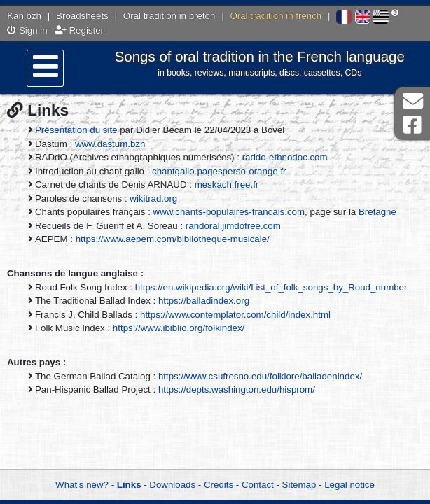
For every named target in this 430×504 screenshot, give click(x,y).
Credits (219, 485)
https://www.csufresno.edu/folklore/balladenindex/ (260, 376)
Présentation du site (76, 130)
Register (79, 30)
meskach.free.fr (227, 184)
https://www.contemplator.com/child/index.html (235, 315)
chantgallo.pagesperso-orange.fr (219, 171)
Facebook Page (412, 125)
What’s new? (82, 485)
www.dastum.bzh (110, 144)
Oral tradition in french (276, 16)
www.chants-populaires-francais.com (229, 212)
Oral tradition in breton (169, 16)
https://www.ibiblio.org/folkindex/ (179, 328)
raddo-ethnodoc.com (285, 157)
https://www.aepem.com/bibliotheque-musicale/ (173, 239)
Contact (258, 485)
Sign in (27, 30)
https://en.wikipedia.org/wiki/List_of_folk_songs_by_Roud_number (271, 287)
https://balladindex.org (204, 301)
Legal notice (349, 485)
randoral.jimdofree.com (233, 226)
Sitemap (299, 485)
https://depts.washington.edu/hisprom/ (237, 390)
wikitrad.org (153, 198)
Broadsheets (82, 16)
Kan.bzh (24, 16)
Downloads (172, 485)
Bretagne (377, 212)
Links (129, 485)
